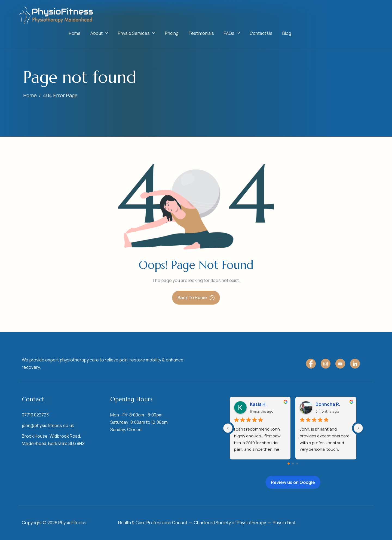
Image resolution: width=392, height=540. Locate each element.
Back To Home (196, 297)
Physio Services (137, 33)
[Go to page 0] (289, 464)
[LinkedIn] (355, 364)
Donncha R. (328, 404)
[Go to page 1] (293, 464)
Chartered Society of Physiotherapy (230, 523)
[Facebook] (311, 364)
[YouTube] (340, 364)
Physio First (284, 523)
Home (75, 33)
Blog (287, 33)
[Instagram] (326, 364)
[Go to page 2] (297, 464)
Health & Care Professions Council (153, 523)
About (99, 33)
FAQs (232, 33)
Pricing (172, 33)
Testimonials (201, 33)
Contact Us (261, 33)
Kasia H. (258, 404)
